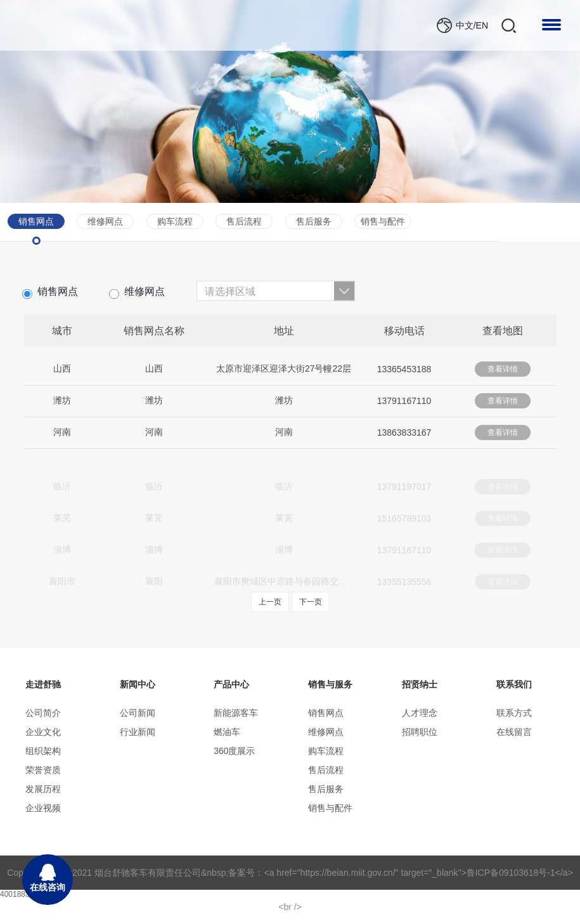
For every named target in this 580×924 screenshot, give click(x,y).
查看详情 (503, 374)
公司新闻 (138, 713)
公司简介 (43, 713)
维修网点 (137, 298)
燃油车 (227, 732)
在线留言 (514, 732)
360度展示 (234, 751)
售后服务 (236, 221)
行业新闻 (138, 732)
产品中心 (231, 684)
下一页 (311, 602)
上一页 (270, 602)
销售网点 (50, 298)
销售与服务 (330, 684)
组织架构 (43, 751)
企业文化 (43, 732)
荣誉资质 (43, 770)
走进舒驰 (43, 684)
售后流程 (167, 221)
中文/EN (472, 25)
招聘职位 (420, 732)
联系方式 (514, 713)
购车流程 (97, 221)
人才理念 (420, 713)
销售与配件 (305, 221)
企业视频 (43, 808)
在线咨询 (48, 878)
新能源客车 (236, 713)
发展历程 (43, 789)
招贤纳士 (420, 684)
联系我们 (514, 684)
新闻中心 (138, 684)
